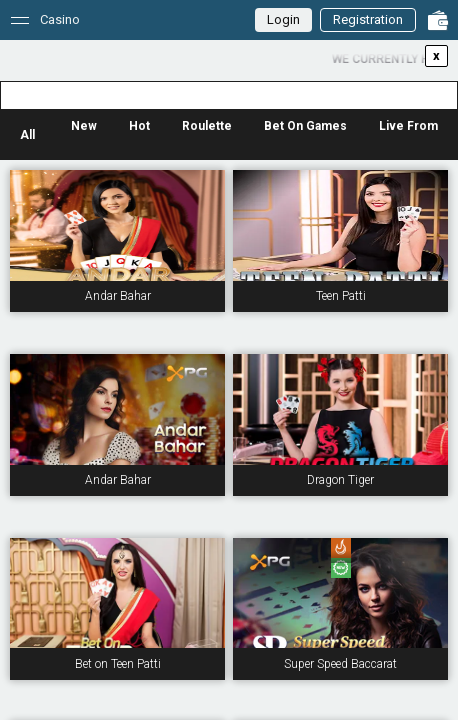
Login (283, 19)
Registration (368, 19)
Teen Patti (341, 296)
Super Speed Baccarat (340, 664)
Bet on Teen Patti (118, 664)
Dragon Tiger (340, 480)
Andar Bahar (118, 296)
